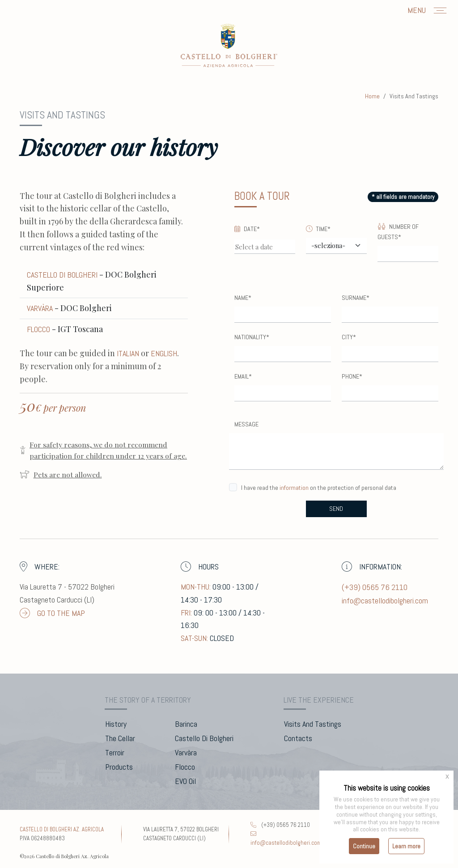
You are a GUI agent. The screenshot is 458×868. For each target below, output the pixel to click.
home (372, 96)
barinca (186, 724)
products (119, 767)
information (294, 488)
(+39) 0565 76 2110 (375, 587)
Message (246, 424)
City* (349, 337)
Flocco (38, 329)
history (116, 724)
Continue (364, 846)
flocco (185, 767)
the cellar (120, 738)
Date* (247, 229)
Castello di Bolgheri (62, 275)
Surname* (356, 298)
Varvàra (40, 308)
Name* (243, 298)
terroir (115, 752)
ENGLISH (164, 353)
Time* (318, 229)
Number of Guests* (398, 232)
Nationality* (252, 337)
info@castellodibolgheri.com (385, 600)
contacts (298, 738)
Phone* (352, 376)
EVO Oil (185, 781)
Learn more (406, 846)
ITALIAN (128, 353)
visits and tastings (313, 724)
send (336, 509)
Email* (243, 376)
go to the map (52, 613)
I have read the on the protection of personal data (319, 488)
